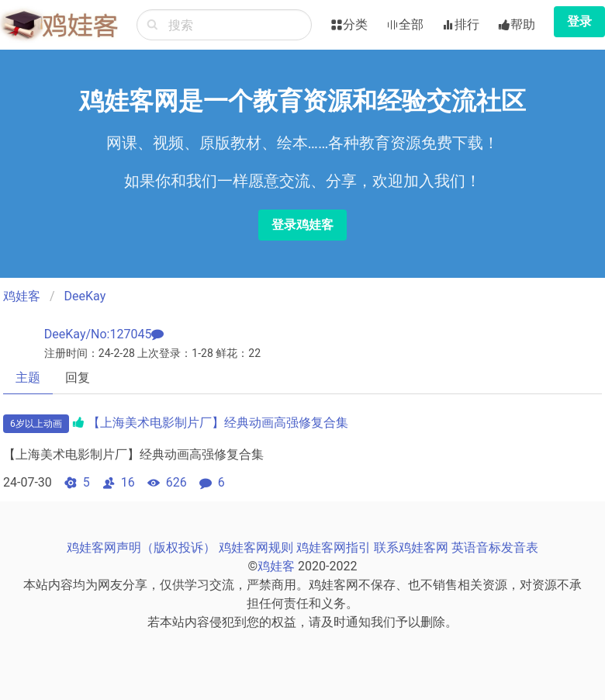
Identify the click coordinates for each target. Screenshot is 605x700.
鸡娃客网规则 (256, 548)
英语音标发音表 (495, 548)
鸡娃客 (22, 296)
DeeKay (85, 296)
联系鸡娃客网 (411, 548)
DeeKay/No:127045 (98, 334)
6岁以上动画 (36, 424)
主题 (28, 378)
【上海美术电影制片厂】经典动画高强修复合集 (218, 423)
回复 (78, 378)
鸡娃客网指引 (334, 548)
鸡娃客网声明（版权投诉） (141, 548)
